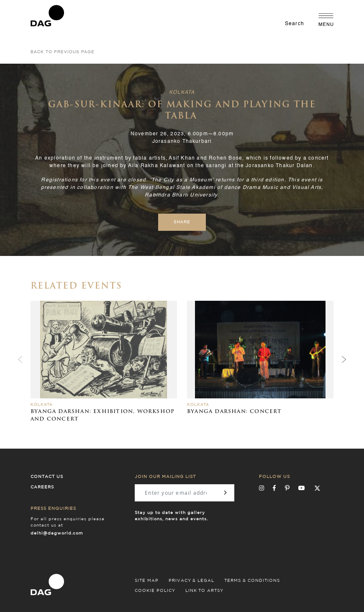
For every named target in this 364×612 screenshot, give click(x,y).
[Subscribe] (226, 493)
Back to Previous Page (63, 52)
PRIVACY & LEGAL (191, 581)
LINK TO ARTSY (204, 591)
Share (182, 222)
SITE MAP (147, 581)
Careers (42, 487)
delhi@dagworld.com (57, 533)
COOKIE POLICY (155, 591)
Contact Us (47, 477)
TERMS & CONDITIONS (252, 581)
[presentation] (344, 359)
